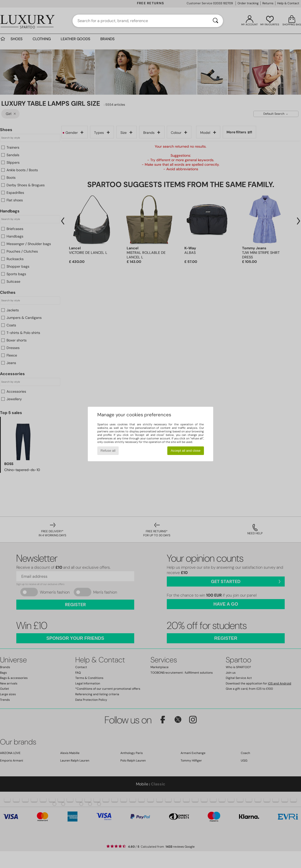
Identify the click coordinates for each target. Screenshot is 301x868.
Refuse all (108, 451)
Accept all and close (186, 451)
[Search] (215, 21)
